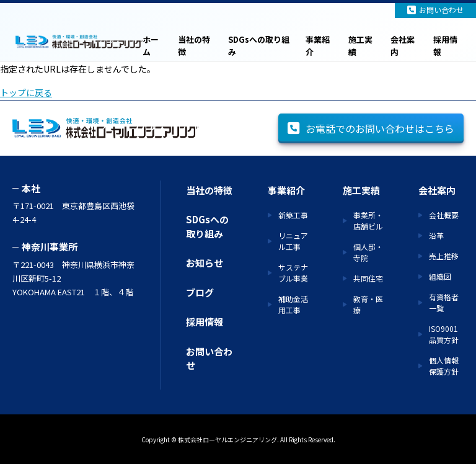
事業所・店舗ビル (368, 221)
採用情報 (445, 46)
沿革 (436, 235)
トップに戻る (26, 92)
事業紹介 (318, 46)
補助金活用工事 (293, 304)
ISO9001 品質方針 (444, 334)
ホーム (151, 46)
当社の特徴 (194, 46)
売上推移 (444, 256)
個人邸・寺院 (368, 252)
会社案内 (403, 46)
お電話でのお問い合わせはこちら (371, 128)
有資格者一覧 (444, 302)
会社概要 (444, 215)
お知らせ (205, 263)
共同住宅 (368, 278)
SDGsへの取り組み (259, 46)
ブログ (200, 292)
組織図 (440, 276)
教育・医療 (368, 304)
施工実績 (360, 46)
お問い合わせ (435, 10)
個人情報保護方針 (444, 366)
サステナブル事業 (293, 273)
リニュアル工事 (293, 241)
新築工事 (293, 215)
